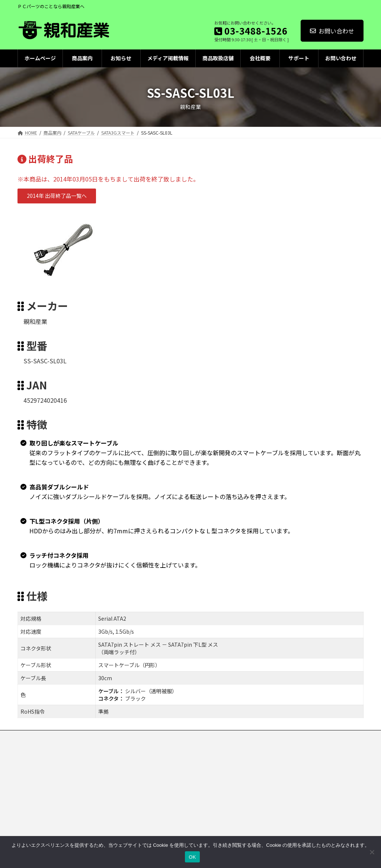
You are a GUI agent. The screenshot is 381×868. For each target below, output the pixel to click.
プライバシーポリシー (89, 737)
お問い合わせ (332, 31)
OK (192, 857)
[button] (57, 196)
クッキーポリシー (144, 737)
